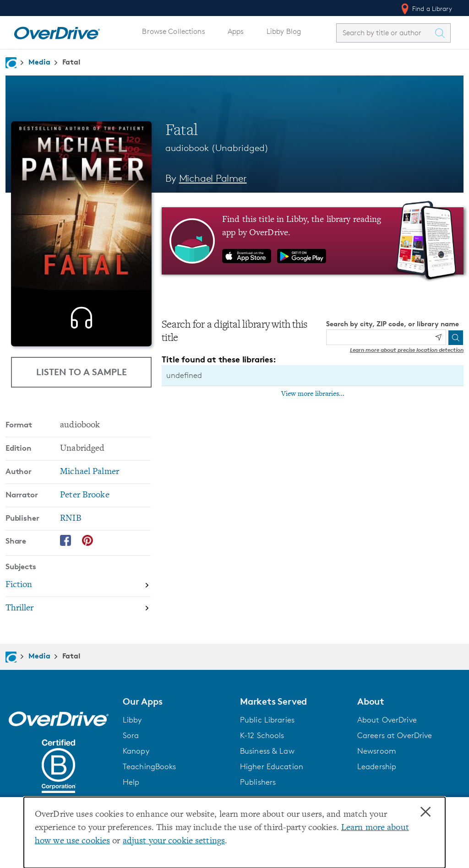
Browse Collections (173, 31)
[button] (176, 701)
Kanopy (136, 751)
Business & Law (267, 751)
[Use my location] (438, 337)
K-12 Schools (262, 735)
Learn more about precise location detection (407, 350)
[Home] (57, 31)
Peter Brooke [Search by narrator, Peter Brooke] (85, 495)
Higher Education (272, 766)
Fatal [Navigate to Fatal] (71, 62)
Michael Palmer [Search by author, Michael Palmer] (213, 178)
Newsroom (377, 751)
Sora (131, 735)
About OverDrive (387, 720)
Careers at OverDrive (395, 735)
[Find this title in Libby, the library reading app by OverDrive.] (313, 241)
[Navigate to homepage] (11, 63)
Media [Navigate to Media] (39, 62)
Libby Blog (284, 31)
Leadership (377, 766)
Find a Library (426, 9)
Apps (236, 31)
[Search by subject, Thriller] (78, 608)
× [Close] (425, 812)
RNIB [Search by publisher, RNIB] (71, 519)
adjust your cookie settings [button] (174, 841)
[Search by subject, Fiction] (78, 585)
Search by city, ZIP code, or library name (393, 324)
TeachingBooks (150, 766)
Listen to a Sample (82, 372)
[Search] (456, 338)
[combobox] (385, 33)
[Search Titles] (442, 33)
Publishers (258, 782)
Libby (132, 720)
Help (131, 782)
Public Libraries (267, 720)
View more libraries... (313, 394)
